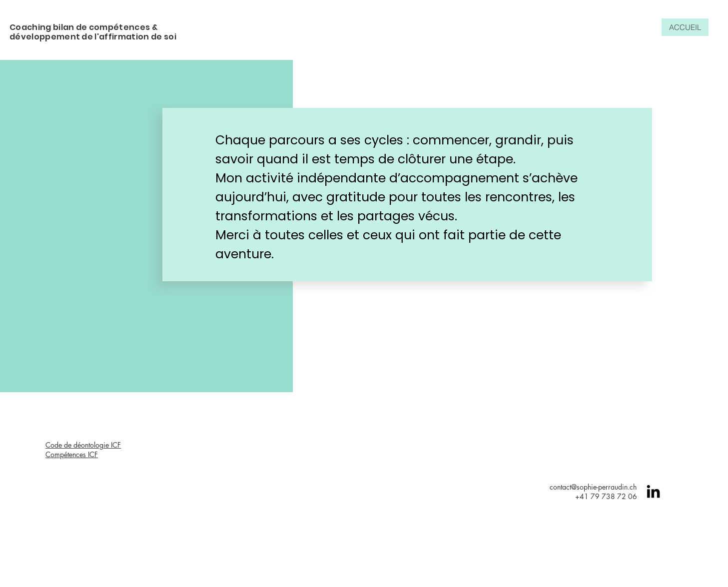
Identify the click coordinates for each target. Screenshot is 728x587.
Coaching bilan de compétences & (84, 27)
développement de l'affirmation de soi (93, 37)
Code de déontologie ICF (83, 445)
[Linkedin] (653, 491)
